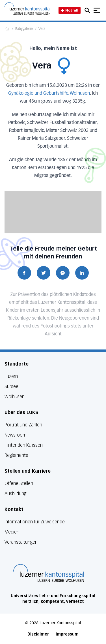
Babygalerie (24, 29)
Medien (12, 532)
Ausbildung (15, 494)
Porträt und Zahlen (23, 425)
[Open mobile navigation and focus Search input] (88, 10)
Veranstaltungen (21, 542)
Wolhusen (15, 397)
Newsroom (15, 435)
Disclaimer (38, 634)
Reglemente (16, 455)
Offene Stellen (19, 483)
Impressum (67, 634)
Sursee (11, 387)
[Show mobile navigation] (97, 10)
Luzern (11, 376)
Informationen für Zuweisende (35, 522)
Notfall (70, 10)
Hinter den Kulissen (24, 445)
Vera (42, 29)
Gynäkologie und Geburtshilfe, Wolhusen (49, 94)
